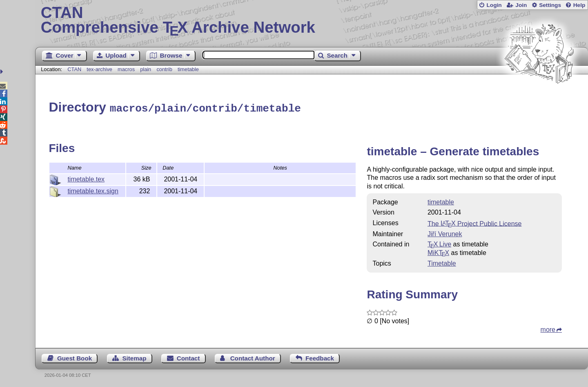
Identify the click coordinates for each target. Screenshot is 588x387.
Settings (550, 5)
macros (126, 69)
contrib (164, 69)
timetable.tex (86, 178)
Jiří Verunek (445, 233)
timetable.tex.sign (93, 190)
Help (579, 5)
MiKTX (438, 252)
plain (146, 69)
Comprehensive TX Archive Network (312, 20)
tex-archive (99, 69)
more (548, 328)
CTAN (74, 69)
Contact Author (253, 357)
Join (521, 5)
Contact (188, 357)
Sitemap (134, 357)
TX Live (439, 243)
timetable (188, 69)
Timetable (442, 262)
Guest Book (75, 357)
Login (494, 5)
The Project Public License (475, 222)
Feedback (320, 357)
